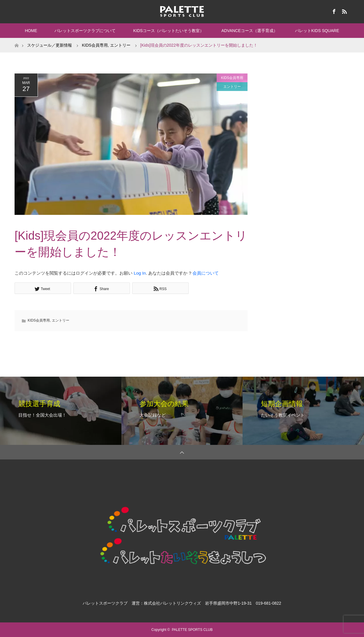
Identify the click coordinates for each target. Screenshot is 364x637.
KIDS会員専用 (232, 78)
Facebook (333, 10)
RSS (344, 10)
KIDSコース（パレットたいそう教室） (168, 31)
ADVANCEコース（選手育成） (249, 31)
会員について (206, 273)
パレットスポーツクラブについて (85, 31)
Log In (140, 273)
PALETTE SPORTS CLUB (192, 630)
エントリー (232, 87)
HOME (31, 31)
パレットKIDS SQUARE (317, 31)
